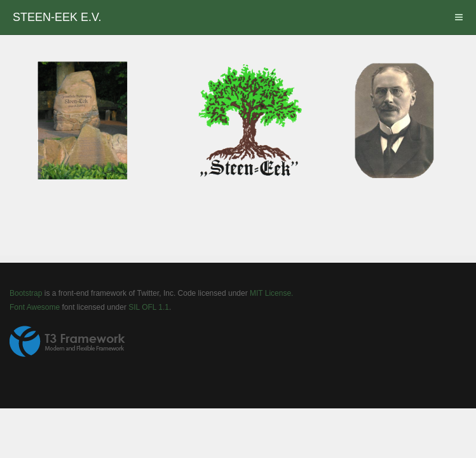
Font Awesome (35, 307)
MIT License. (271, 293)
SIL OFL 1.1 (149, 307)
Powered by (67, 342)
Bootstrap (26, 293)
